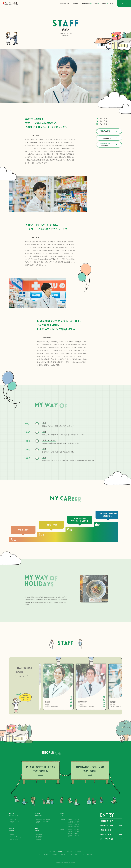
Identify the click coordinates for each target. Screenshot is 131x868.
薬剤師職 (12, 834)
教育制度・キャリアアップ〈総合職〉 (43, 821)
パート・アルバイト (107, 839)
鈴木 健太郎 (71, 823)
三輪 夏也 (70, 819)
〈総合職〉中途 (106, 834)
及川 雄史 (70, 830)
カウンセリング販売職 (14, 840)
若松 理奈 (77, 830)
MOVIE (12, 823)
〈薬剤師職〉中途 (107, 826)
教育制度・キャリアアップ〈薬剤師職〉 (43, 819)
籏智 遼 (77, 825)
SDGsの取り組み (79, 852)
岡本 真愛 (77, 823)
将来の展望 (108, 124)
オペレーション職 (13, 836)
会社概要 (60, 852)
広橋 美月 (70, 831)
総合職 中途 (38, 840)
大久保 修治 (71, 821)
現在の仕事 (108, 121)
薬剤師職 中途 (39, 836)
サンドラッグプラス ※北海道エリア (58, 855)
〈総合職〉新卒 (106, 830)
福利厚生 (38, 823)
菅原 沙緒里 (71, 827)
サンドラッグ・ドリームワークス (89, 855)
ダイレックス (70, 855)
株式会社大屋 (78, 855)
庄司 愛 (77, 835)
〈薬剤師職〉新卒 (107, 821)
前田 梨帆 (77, 821)
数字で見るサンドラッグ (15, 821)
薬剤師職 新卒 (39, 834)
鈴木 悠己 (70, 835)
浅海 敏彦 (77, 827)
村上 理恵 (70, 825)
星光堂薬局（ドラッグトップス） (42, 855)
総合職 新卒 (38, 838)
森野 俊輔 (70, 833)
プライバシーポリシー (69, 852)
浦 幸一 (70, 837)
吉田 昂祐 (77, 831)
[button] (92, 601)
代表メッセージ (13, 819)
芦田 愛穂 (77, 819)
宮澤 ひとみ (76, 833)
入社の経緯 (108, 118)
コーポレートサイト (52, 852)
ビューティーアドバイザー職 (16, 838)
